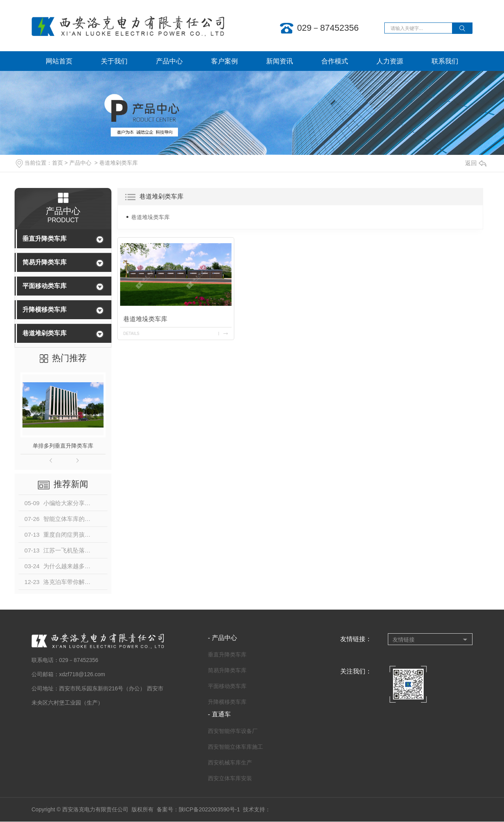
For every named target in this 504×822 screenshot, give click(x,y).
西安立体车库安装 (230, 778)
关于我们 (114, 61)
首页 (57, 163)
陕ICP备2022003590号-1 (209, 809)
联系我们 (445, 61)
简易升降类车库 (44, 262)
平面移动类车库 (44, 286)
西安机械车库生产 (230, 762)
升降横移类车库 (44, 310)
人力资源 (390, 61)
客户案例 (224, 61)
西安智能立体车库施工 (235, 747)
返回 (476, 163)
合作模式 (335, 61)
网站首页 (59, 61)
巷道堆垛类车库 (150, 217)
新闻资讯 (280, 61)
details (131, 334)
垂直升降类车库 (44, 239)
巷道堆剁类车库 (119, 163)
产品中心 (169, 61)
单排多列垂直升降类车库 (63, 446)
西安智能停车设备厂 (233, 731)
